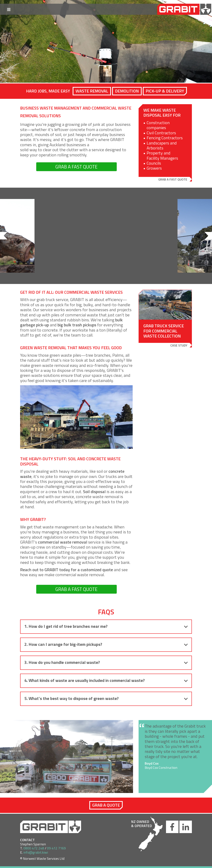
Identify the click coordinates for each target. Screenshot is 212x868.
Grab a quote (106, 805)
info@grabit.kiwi (36, 852)
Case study (179, 345)
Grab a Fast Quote (173, 179)
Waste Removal (92, 91)
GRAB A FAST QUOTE (76, 167)
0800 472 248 (34, 848)
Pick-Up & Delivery (165, 91)
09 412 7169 (56, 848)
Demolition (127, 91)
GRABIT (187, 9)
